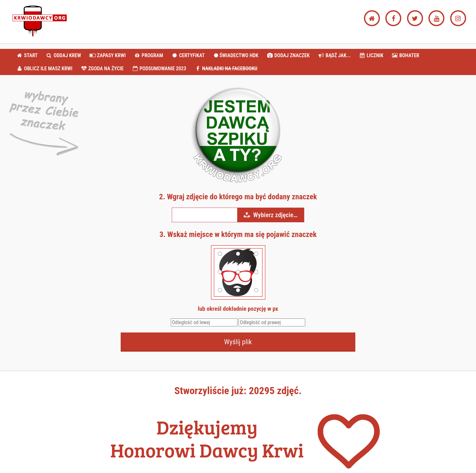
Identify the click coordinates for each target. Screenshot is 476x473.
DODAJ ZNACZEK (288, 55)
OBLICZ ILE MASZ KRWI (44, 69)
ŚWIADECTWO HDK (236, 55)
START (27, 55)
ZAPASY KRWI (108, 55)
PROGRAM (148, 55)
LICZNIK (371, 55)
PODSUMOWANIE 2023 (159, 69)
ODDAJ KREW (64, 55)
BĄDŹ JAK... (334, 55)
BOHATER (406, 55)
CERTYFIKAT (188, 55)
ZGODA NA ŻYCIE (102, 69)
